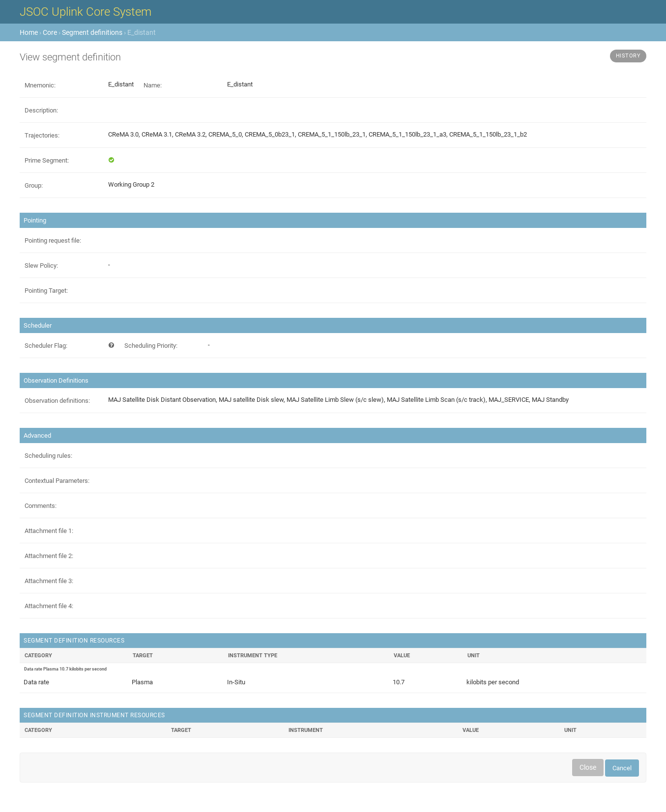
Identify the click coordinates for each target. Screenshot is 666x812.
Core (50, 32)
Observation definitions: (57, 401)
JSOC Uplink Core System (86, 12)
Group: (34, 185)
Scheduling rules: (48, 456)
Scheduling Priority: (151, 346)
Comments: (41, 506)
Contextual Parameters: (57, 481)
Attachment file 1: (49, 531)
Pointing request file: (53, 240)
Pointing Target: (46, 291)
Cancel (622, 768)
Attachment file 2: (49, 556)
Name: (153, 85)
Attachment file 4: (49, 606)
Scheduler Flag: (46, 346)
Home (29, 32)
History (628, 56)
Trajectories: (42, 135)
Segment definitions (92, 32)
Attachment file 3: (49, 581)
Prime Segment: (47, 160)
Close (588, 767)
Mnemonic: (40, 85)
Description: (41, 110)
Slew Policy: (41, 266)
